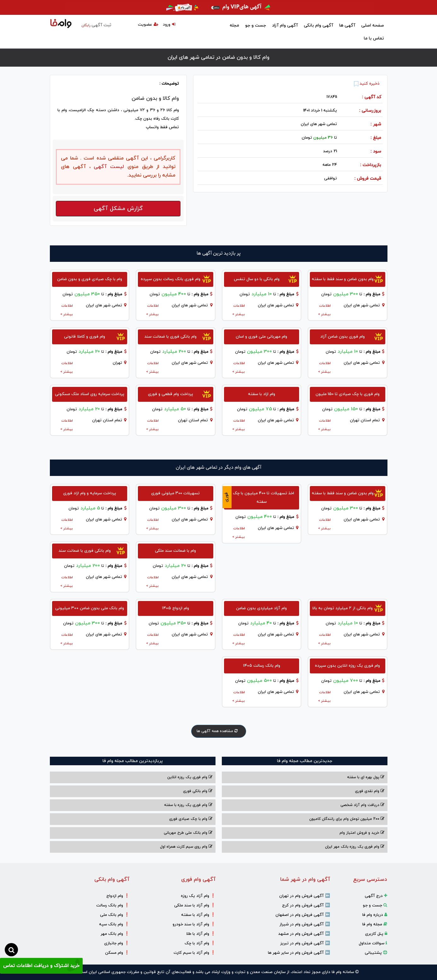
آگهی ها (347, 25)
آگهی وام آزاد (285, 25)
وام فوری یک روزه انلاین (190, 777)
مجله (234, 25)
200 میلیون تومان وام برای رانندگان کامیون (347, 819)
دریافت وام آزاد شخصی (362, 805)
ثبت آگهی (96, 25)
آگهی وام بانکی (319, 25)
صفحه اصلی (373, 25)
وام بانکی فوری (198, 791)
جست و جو (256, 25)
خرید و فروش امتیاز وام (362, 833)
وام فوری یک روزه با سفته (188, 805)
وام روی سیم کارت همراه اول (186, 847)
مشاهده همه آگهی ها (219, 731)
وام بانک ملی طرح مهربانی (188, 833)
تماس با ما (374, 38)
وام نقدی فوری (370, 791)
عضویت (148, 25)
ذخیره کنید (367, 84)
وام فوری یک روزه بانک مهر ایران (355, 847)
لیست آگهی (107, 167)
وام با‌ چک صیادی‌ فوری (191, 819)
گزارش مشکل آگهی (118, 209)
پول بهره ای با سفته (366, 777)
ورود (169, 25)
